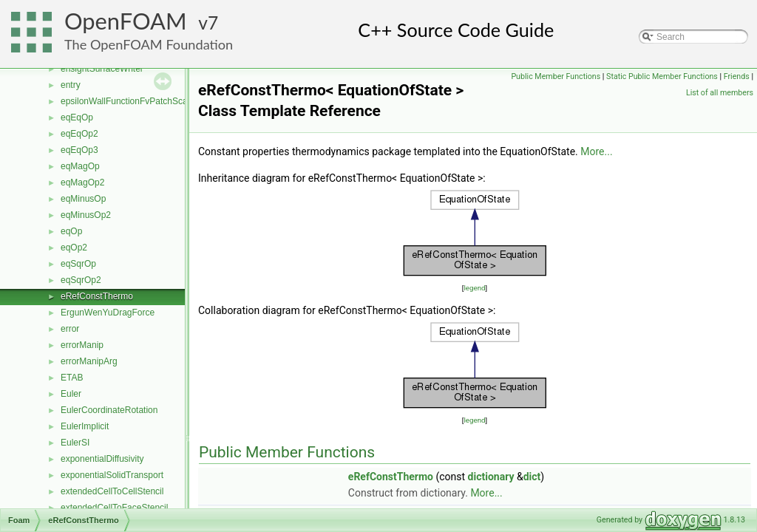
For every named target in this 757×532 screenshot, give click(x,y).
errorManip (82, 345)
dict (532, 477)
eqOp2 (74, 248)
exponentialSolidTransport (112, 475)
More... (596, 151)
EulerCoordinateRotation (109, 410)
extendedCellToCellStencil (112, 491)
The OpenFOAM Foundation (149, 44)
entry (71, 85)
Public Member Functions (556, 76)
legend (474, 288)
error (70, 329)
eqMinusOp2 (86, 215)
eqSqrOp (78, 264)
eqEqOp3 (79, 150)
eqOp (71, 231)
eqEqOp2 (79, 134)
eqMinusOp (83, 199)
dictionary (491, 477)
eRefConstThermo (97, 296)
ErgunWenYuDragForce (108, 313)
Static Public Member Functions (662, 76)
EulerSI (75, 443)
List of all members (720, 93)
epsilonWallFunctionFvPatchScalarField (139, 101)
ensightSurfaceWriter (102, 69)
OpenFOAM (126, 21)
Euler (71, 394)
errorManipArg (89, 361)
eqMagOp (80, 166)
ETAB (72, 378)
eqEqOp (77, 117)
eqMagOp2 (82, 183)
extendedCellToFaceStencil (114, 508)
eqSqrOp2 (81, 280)
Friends (737, 76)
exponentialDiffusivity (102, 459)
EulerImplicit (85, 426)
